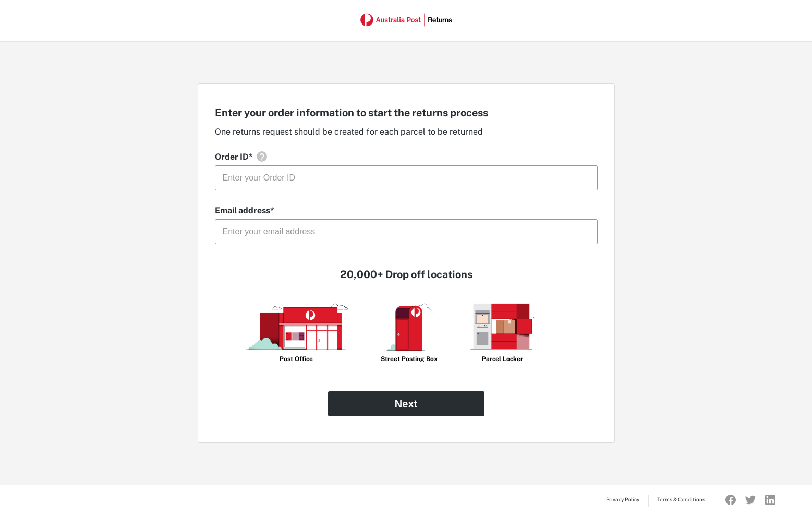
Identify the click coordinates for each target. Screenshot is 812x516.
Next (406, 404)
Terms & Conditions (681, 499)
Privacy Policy (623, 499)
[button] (262, 157)
